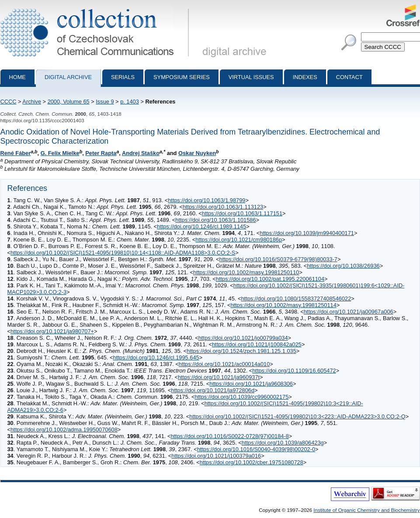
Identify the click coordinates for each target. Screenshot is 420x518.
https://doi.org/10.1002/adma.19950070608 (64, 430)
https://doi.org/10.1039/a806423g (283, 443)
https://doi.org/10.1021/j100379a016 (216, 456)
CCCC (9, 102)
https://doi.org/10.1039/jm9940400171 (307, 233)
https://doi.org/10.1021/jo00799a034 (243, 338)
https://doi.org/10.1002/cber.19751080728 (252, 462)
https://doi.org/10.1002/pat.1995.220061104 (270, 279)
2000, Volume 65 (69, 102)
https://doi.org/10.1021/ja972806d (213, 390)
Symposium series (182, 77)
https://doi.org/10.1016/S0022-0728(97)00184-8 (229, 436)
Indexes (305, 77)
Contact (349, 77)
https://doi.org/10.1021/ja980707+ (52, 331)
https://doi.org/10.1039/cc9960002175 (241, 397)
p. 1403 (130, 102)
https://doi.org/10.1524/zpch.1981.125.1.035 (241, 351)
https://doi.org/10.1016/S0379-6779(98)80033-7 (278, 259)
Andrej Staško (141, 153)
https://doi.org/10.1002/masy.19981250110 (246, 272)
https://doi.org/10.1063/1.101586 (215, 220)
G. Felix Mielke (60, 153)
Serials (123, 77)
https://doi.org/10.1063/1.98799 (207, 200)
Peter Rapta (101, 153)
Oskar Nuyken (197, 153)
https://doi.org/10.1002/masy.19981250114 (283, 305)
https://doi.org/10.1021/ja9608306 (251, 384)
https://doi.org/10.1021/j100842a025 (257, 344)
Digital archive (68, 77)
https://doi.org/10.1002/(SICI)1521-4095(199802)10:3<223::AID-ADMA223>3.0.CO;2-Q (297, 416)
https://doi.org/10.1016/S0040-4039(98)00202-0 (256, 449)
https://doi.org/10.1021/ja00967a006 (349, 312)
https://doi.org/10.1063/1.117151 (242, 213)
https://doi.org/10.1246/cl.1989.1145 (201, 226)
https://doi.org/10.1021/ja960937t (219, 377)
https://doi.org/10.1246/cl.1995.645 (156, 357)
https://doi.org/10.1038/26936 (343, 266)
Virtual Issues (251, 77)
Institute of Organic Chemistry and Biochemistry (366, 510)
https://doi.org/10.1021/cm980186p (239, 240)
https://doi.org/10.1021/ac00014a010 (224, 364)
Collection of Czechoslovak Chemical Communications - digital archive (96, 8)
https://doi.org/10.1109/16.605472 (294, 371)
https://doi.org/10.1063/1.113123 (223, 207)
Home (17, 77)
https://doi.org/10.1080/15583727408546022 (296, 299)
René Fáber (16, 153)
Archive (32, 102)
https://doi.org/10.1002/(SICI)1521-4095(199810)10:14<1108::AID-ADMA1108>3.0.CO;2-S (123, 253)
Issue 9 (105, 102)
